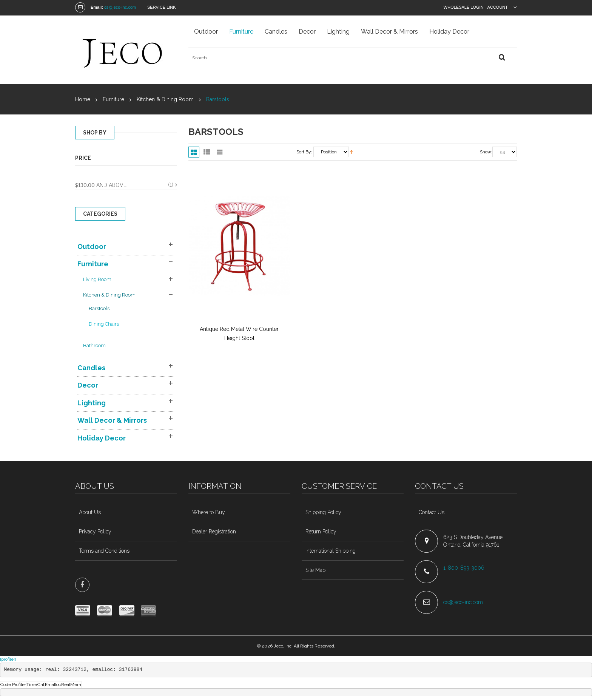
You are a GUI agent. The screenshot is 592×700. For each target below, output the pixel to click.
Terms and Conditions (104, 551)
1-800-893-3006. (465, 568)
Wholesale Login (464, 7)
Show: (486, 152)
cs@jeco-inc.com (120, 7)
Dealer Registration (214, 532)
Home (83, 99)
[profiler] (8, 659)
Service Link (162, 7)
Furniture (113, 99)
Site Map (315, 570)
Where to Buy (209, 512)
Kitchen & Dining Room (165, 99)
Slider (220, 152)
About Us (90, 512)
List (207, 152)
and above (101, 185)
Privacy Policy (95, 532)
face (82, 585)
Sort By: (304, 152)
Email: (97, 7)
